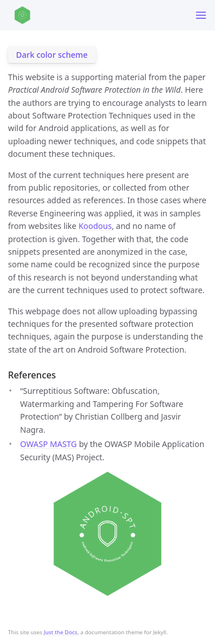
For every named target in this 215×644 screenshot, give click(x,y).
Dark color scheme (52, 55)
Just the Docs (60, 632)
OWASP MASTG (48, 444)
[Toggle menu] (201, 15)
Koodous (95, 226)
